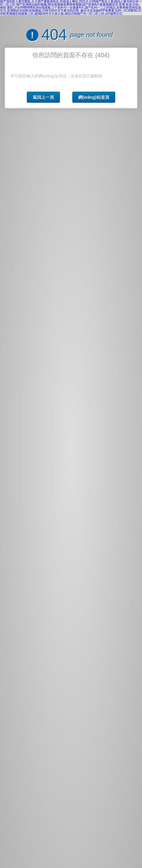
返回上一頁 (43, 97)
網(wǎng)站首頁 (94, 97)
